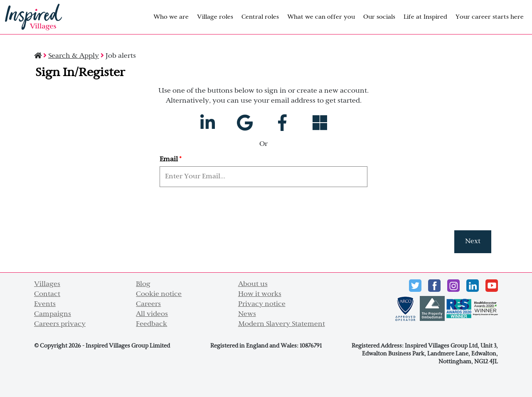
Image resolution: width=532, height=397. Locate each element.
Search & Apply (74, 56)
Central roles (260, 17)
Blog (143, 284)
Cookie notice (159, 294)
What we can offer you (321, 17)
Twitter (415, 286)
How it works (260, 294)
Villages (47, 284)
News (247, 314)
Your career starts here (490, 17)
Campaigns (53, 314)
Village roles (215, 17)
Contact (47, 294)
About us (253, 284)
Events (45, 304)
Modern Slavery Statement (282, 324)
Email (171, 160)
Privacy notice (262, 304)
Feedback (151, 324)
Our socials (379, 17)
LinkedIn (473, 286)
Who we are (171, 17)
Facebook (434, 286)
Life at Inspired (425, 17)
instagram (453, 286)
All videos (152, 314)
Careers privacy (60, 324)
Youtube (492, 286)
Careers (148, 304)
